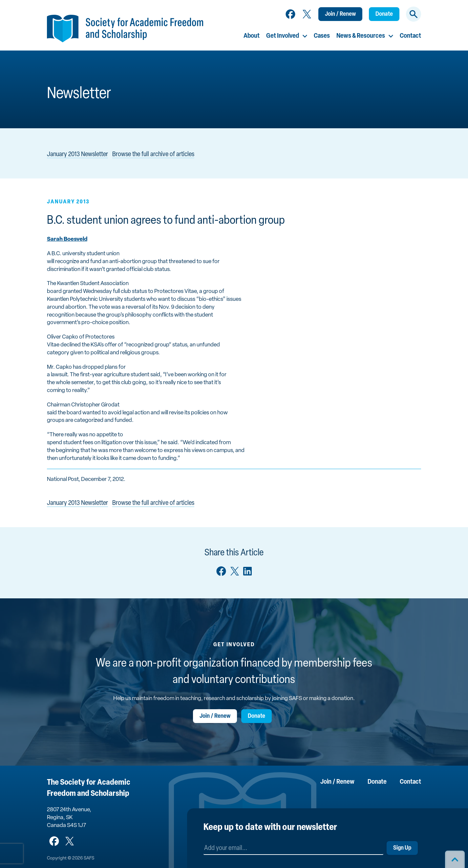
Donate (384, 14)
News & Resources (361, 36)
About (252, 36)
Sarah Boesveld (67, 239)
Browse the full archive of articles (153, 155)
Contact (410, 36)
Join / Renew (340, 14)
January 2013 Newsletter (77, 155)
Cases (322, 36)
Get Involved (283, 36)
